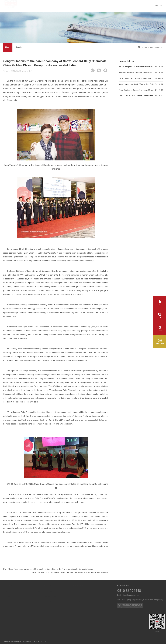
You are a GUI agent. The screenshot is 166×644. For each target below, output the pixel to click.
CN (156, 5)
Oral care (64, 592)
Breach (21, 597)
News (152, 47)
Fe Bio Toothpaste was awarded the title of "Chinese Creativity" (137, 67)
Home (144, 47)
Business (89, 592)
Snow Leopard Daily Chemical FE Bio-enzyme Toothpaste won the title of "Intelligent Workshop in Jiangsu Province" (137, 78)
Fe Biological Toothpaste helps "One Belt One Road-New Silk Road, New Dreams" (73, 572)
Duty (2, 602)
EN (161, 5)
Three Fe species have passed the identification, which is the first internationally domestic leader (51, 569)
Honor (2, 597)
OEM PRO (89, 602)
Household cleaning (64, 597)
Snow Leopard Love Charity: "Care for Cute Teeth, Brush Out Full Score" (137, 84)
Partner (89, 597)
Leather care (64, 602)
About (2, 592)
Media (19, 47)
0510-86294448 (139, 591)
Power (21, 592)
